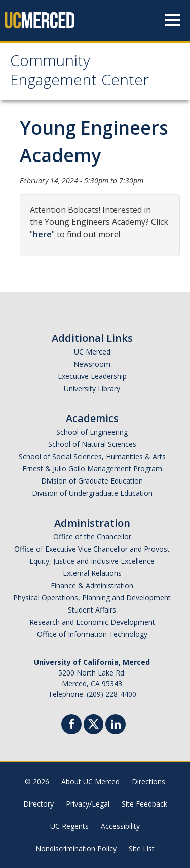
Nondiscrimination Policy (76, 848)
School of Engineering (92, 432)
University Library (92, 388)
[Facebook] (71, 726)
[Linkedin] (116, 726)
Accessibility (120, 826)
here (42, 234)
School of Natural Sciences (92, 444)
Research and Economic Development (92, 622)
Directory (39, 804)
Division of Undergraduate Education (92, 493)
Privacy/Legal (88, 804)
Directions (148, 781)
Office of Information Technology (92, 634)
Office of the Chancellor (92, 537)
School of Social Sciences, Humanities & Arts (92, 456)
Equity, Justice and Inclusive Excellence (92, 561)
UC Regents (69, 826)
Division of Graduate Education (92, 481)
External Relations (92, 573)
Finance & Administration (92, 585)
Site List (142, 848)
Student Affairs (92, 610)
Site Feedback (144, 804)
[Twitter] (93, 723)
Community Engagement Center (80, 72)
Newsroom (92, 364)
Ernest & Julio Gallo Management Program (92, 469)
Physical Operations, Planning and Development (92, 598)
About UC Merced (90, 781)
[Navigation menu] (172, 20)
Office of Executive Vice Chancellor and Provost (92, 549)
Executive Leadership (92, 376)
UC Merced (92, 352)
